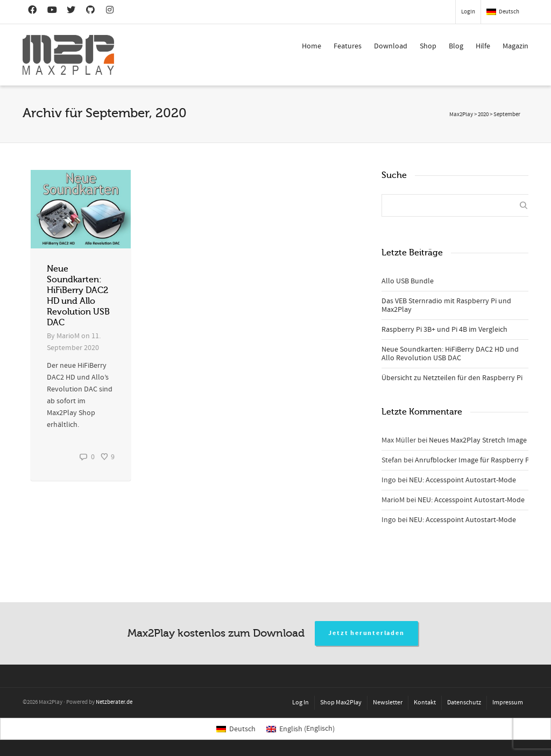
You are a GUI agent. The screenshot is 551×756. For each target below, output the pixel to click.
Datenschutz (464, 702)
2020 (483, 115)
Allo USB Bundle (408, 281)
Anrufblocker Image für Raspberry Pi (473, 460)
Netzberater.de (114, 702)
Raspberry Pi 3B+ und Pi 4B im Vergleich (444, 330)
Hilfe (483, 46)
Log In (301, 702)
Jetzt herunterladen (366, 633)
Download (391, 46)
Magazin (515, 46)
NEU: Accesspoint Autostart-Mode (462, 480)
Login (468, 12)
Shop (428, 46)
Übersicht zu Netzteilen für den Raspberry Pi (452, 378)
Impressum (508, 702)
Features (348, 46)
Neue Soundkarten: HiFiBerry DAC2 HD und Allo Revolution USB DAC (450, 354)
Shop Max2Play (341, 702)
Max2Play (461, 115)
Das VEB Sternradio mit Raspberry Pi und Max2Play (446, 305)
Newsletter (388, 702)
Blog (456, 46)
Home (312, 46)
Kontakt (425, 702)
